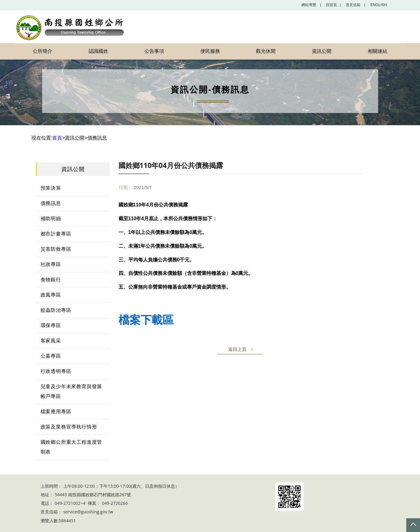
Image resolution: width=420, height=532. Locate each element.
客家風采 (51, 341)
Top (413, 525)
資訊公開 (322, 51)
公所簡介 (42, 51)
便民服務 (210, 51)
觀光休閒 (266, 51)
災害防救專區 (56, 249)
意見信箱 (354, 5)
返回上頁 (237, 349)
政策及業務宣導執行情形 (69, 427)
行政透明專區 (56, 371)
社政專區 (51, 264)
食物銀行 (51, 280)
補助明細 (51, 219)
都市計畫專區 (56, 234)
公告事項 (154, 51)
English (378, 5)
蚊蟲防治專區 (56, 310)
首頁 (57, 138)
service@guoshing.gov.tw (88, 512)
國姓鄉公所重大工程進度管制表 (71, 447)
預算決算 (51, 188)
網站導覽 (307, 5)
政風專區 (51, 295)
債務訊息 (51, 203)
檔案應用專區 (56, 412)
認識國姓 (98, 51)
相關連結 (378, 51)
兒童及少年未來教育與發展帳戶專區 (71, 391)
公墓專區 (51, 356)
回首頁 (331, 5)
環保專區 (51, 325)
